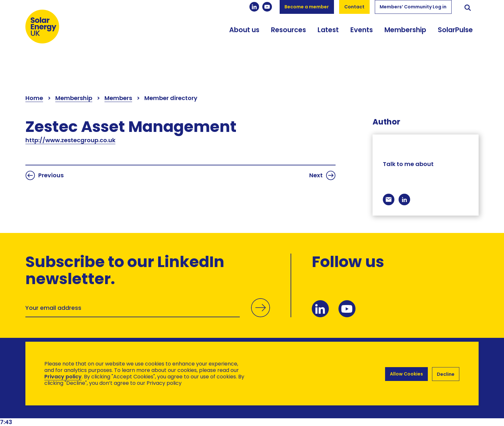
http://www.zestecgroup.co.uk (70, 140)
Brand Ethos (73, 407)
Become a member (307, 7)
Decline (446, 374)
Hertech (140, 407)
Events (362, 39)
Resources (288, 39)
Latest (328, 39)
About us (244, 39)
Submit (260, 314)
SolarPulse (455, 39)
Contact (354, 7)
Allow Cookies (405, 374)
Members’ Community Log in (413, 7)
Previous (45, 175)
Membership (405, 39)
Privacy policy (63, 377)
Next (322, 175)
